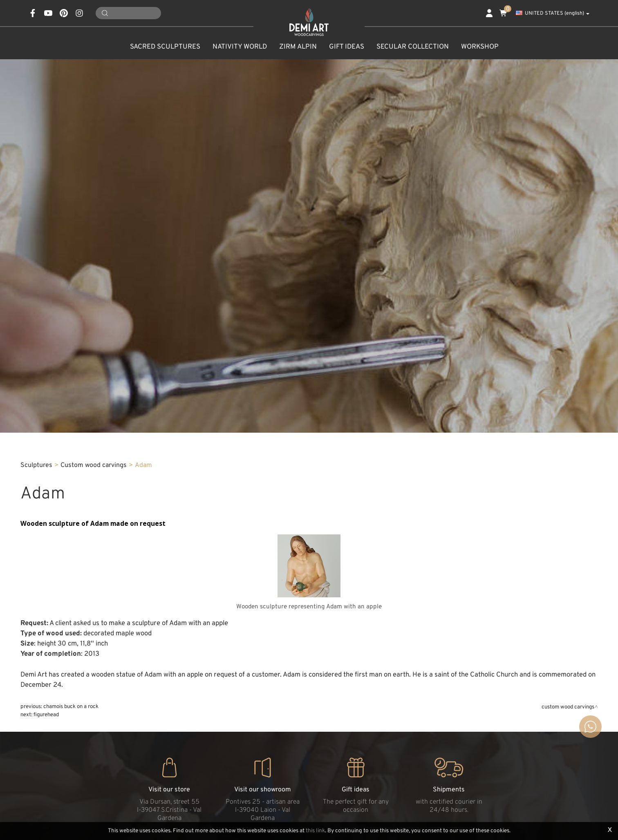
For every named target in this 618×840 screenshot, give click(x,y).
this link (315, 831)
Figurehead (46, 715)
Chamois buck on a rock (71, 707)
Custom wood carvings (94, 465)
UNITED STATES (553, 13)
